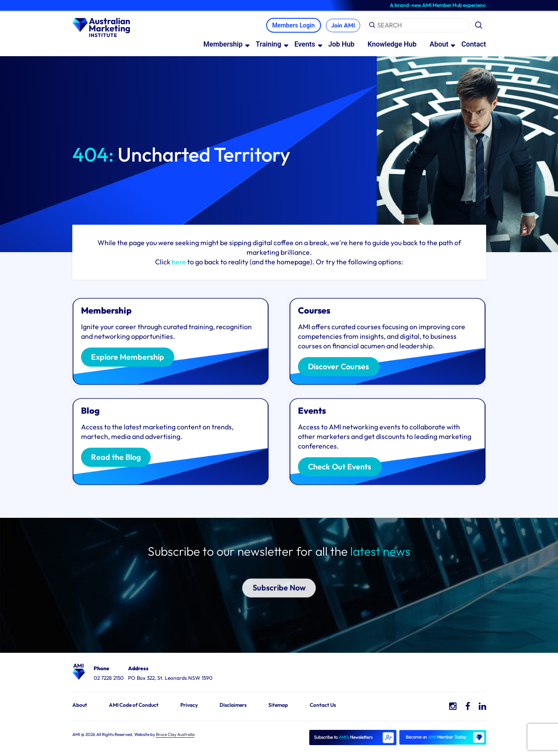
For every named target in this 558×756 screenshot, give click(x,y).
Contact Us (323, 705)
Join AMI (342, 26)
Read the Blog (118, 458)
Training (269, 45)
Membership (223, 45)
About (439, 45)
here (179, 262)
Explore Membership (130, 358)
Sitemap (278, 705)
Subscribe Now (279, 578)
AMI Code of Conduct (134, 705)
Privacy (189, 705)
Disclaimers (233, 705)
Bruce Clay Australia (175, 735)
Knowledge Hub (392, 45)
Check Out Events (342, 468)
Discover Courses (341, 368)
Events (305, 45)
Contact (473, 45)
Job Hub (342, 45)
